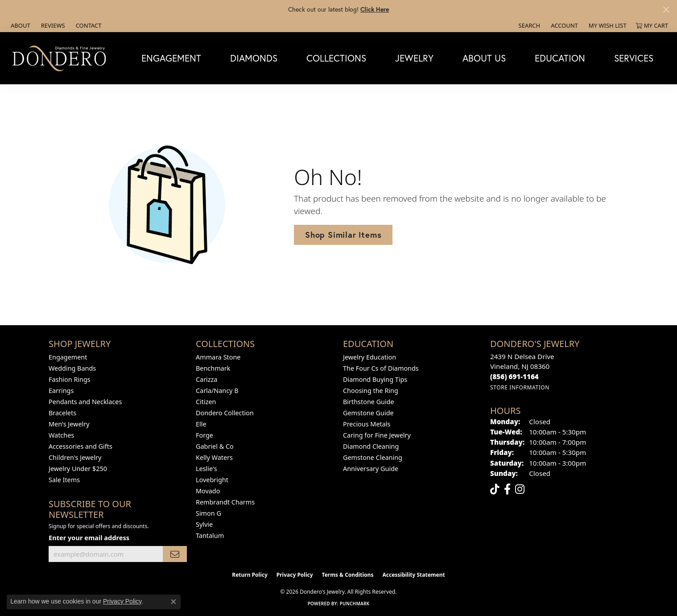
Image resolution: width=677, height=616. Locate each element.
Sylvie (204, 524)
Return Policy (250, 575)
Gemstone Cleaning (373, 457)
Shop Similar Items (343, 235)
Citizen (206, 402)
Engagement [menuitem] (68, 357)
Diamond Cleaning (371, 446)
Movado (208, 491)
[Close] (666, 10)
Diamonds (254, 58)
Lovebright (212, 480)
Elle (201, 424)
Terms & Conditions (348, 575)
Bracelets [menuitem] (62, 413)
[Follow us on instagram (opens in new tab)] (520, 489)
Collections (336, 58)
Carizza (206, 379)
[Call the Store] (514, 376)
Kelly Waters (214, 457)
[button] (529, 25)
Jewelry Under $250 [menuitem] (78, 469)
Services (634, 58)
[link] (20, 25)
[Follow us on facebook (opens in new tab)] (507, 489)
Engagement (171, 58)
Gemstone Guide (368, 413)
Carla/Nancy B (217, 391)
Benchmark (213, 368)
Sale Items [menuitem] (64, 480)
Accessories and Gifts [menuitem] (80, 446)
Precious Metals (367, 424)
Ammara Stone (218, 357)
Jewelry (414, 58)
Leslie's (206, 469)
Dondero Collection (225, 413)
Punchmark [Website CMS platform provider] (355, 604)
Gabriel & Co (215, 446)
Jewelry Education (369, 357)
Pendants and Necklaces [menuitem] (85, 402)
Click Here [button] (375, 9)
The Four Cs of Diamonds (381, 368)
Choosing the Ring (371, 391)
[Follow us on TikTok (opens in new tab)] (495, 489)
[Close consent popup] (173, 602)
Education (560, 58)
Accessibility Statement (413, 575)
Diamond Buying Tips (375, 379)
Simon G (208, 513)
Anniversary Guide (371, 469)
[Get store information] (520, 387)
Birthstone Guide (369, 402)
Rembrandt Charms (225, 502)
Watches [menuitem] (61, 435)
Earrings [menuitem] (61, 391)
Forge (204, 435)
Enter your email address (89, 537)
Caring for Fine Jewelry (377, 435)
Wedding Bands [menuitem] (72, 368)
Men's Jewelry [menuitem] (69, 424)
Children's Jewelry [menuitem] (75, 457)
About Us (484, 58)
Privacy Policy (295, 575)
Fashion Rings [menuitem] (70, 379)
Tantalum (210, 535)
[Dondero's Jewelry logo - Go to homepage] (61, 58)
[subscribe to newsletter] (175, 554)
